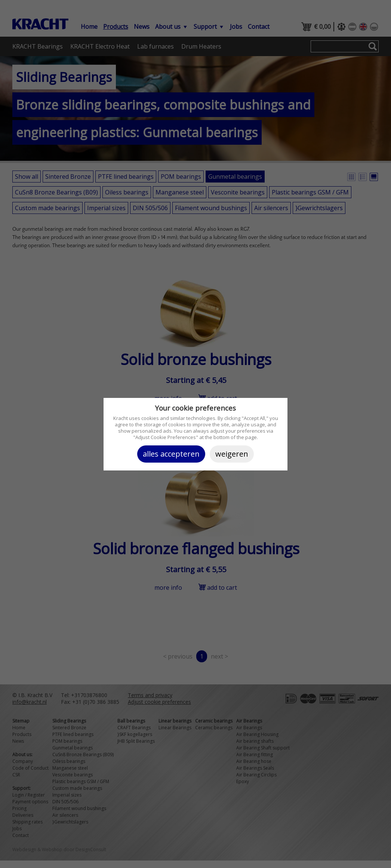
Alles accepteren (171, 454)
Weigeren (232, 454)
